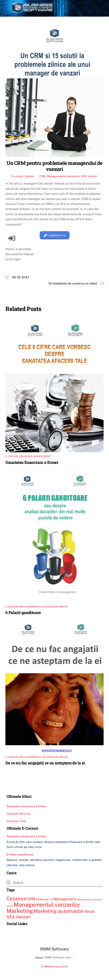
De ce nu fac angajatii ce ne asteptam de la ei (45, 763)
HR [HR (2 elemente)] (51, 900)
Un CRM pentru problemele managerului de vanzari (54, 166)
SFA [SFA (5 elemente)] (11, 917)
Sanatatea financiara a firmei (32, 462)
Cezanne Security (19, 814)
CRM (42, 176)
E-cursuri (17, 176)
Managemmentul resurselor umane (43, 607)
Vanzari (30, 176)
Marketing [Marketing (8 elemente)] (20, 911)
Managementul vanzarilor (63, 176)
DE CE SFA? (20, 277)
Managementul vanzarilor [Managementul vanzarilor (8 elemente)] (47, 905)
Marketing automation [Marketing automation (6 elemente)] (59, 911)
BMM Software (52, 967)
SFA (84, 176)
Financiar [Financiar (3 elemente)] (42, 899)
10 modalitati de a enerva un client (73, 283)
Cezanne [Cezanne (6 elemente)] (16, 899)
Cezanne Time (16, 821)
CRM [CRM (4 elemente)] (31, 899)
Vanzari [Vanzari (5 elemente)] (23, 917)
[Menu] (100, 5)
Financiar (26, 456)
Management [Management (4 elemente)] (65, 899)
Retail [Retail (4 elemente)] (90, 911)
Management (42, 456)
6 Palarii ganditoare (23, 612)
